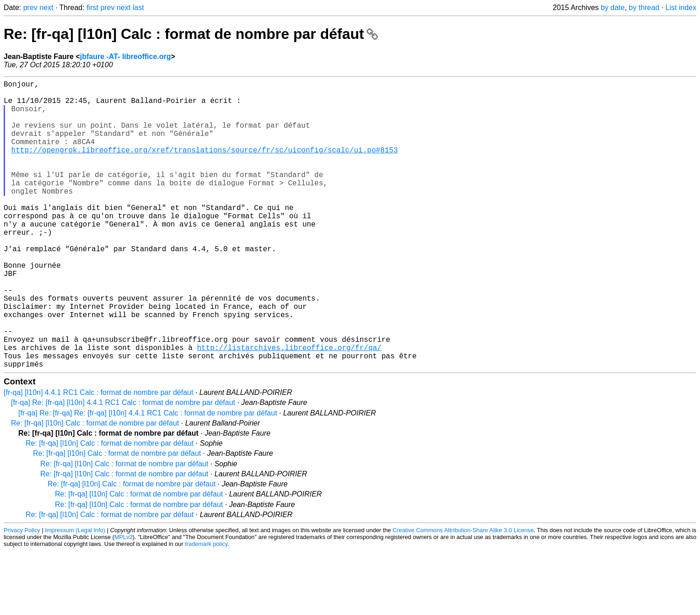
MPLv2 (124, 601)
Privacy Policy (22, 594)
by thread (644, 8)
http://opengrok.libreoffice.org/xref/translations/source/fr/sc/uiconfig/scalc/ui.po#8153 (205, 166)
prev (30, 8)
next (46, 8)
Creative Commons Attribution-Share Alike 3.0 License (463, 594)
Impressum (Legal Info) (75, 594)
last (138, 8)
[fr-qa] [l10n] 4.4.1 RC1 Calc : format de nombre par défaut (98, 456)
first (92, 8)
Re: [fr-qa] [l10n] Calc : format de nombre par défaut (191, 34)
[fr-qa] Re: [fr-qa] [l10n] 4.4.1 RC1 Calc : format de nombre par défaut (123, 467)
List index (681, 8)
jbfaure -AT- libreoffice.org (126, 57)
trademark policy (206, 608)
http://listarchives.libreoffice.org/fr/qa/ (289, 408)
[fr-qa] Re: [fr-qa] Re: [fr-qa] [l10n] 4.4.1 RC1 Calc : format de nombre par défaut (148, 477)
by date (613, 8)
